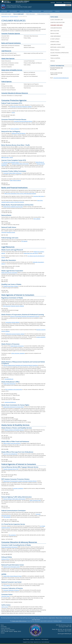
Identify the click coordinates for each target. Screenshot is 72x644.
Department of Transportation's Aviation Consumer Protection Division (20, 481)
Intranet (3, 633)
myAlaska (53, 2)
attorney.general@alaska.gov (65, 634)
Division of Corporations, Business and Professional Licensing (25, 316)
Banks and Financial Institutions (11, 43)
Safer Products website (15, 180)
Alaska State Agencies (8, 58)
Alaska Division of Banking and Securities (13, 207)
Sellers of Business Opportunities (60, 53)
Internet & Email (55, 42)
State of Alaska (6, 2)
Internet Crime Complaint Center (11, 162)
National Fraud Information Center (12, 567)
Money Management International (9, 547)
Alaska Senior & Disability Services (12, 70)
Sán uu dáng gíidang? (22, 1)
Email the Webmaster (45, 642)
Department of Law (5, 17)
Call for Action (5, 607)
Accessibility (4, 627)
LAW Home (4, 11)
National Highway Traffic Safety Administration (14, 499)
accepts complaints (41, 337)
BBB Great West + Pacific (7, 157)
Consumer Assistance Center (8, 232)
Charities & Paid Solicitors (57, 22)
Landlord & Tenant (56, 44)
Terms (2, 625)
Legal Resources (6, 51)
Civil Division (13, 11)
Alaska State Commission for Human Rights (14, 407)
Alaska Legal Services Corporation (9, 273)
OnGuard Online (5, 559)
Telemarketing (54, 55)
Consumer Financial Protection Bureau (23, 121)
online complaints (15, 129)
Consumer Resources (56, 28)
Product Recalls (55, 50)
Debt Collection (55, 31)
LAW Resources (48, 11)
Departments (59, 2)
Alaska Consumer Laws (57, 20)
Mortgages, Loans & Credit (58, 47)
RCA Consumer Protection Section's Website (14, 306)
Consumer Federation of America (11, 590)
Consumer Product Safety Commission (12, 173)
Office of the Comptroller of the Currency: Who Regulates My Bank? (20, 194)
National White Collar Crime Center (20, 164)
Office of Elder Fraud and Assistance (12, 443)
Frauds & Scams (36, 11)
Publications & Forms (44, 14)
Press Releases (31, 14)
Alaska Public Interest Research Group (12, 576)
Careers (57, 11)
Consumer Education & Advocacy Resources (15, 93)
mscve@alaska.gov (9, 379)
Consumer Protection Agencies (11, 33)
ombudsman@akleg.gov (10, 402)
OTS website (24, 241)
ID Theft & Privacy (55, 39)
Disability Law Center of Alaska (11, 286)
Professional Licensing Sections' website (15, 334)
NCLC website (7, 585)
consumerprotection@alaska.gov (61, 78)
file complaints (7, 517)
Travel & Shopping (55, 58)
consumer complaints (18, 488)
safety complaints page (35, 500)
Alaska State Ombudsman (10, 384)
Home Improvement (56, 36)
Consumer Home (6, 14)
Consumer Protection (14, 17)
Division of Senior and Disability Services (14, 430)
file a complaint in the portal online (14, 389)
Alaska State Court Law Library (31, 253)
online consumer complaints (18, 353)
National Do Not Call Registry (19, 133)
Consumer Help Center (39, 196)
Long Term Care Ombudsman (10, 454)
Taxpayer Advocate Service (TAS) (11, 469)
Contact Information (5, 628)
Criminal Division (24, 11)
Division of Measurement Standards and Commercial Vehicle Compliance (21, 365)
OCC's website (37, 219)
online (13, 112)
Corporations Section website (12, 322)
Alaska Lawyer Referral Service (19, 621)
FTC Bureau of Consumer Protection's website (21, 107)
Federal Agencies (7, 81)
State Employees (67, 2)
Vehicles (53, 61)
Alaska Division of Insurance (17, 346)
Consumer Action (5, 596)
